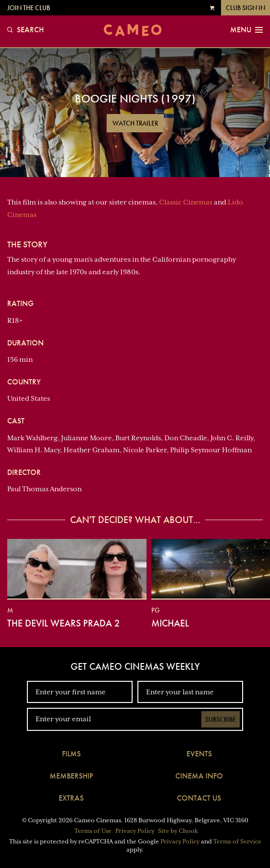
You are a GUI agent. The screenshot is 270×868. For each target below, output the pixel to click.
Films (71, 754)
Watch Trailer (135, 123)
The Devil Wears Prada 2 (63, 623)
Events (199, 754)
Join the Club (29, 8)
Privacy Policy (135, 831)
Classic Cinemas (186, 202)
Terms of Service (237, 842)
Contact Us (199, 798)
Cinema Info (199, 776)
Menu (246, 30)
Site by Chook (178, 831)
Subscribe (221, 719)
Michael (170, 623)
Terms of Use (93, 831)
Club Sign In (245, 8)
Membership (71, 776)
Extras (71, 798)
